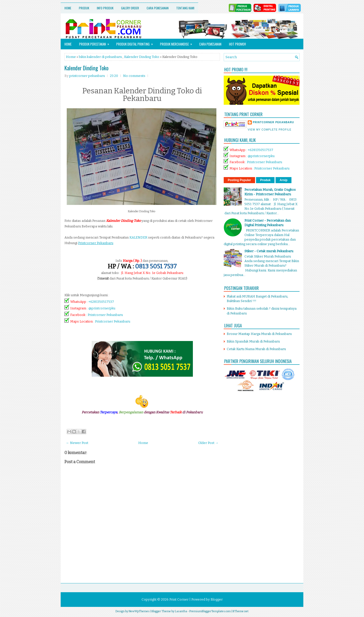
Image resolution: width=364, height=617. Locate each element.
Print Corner (179, 599)
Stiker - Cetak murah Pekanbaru (269, 251)
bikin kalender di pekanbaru (100, 57)
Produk (84, 8)
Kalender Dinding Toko (142, 57)
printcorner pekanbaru (273, 122)
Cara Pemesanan (158, 8)
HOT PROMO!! (237, 44)
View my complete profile (270, 130)
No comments (134, 76)
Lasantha (181, 611)
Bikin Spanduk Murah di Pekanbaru (253, 341)
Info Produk (105, 8)
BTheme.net (241, 611)
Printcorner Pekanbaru (105, 315)
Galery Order (130, 8)
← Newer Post (77, 443)
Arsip (283, 180)
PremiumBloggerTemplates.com (210, 611)
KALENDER (138, 237)
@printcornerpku (102, 308)
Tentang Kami (185, 8)
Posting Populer (239, 180)
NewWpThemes (139, 611)
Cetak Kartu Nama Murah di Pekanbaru (256, 349)
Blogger (217, 599)
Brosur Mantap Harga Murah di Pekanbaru (259, 334)
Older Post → (208, 443)
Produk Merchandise (178, 43)
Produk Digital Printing (136, 43)
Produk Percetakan (96, 43)
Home (68, 8)
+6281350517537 (101, 302)
